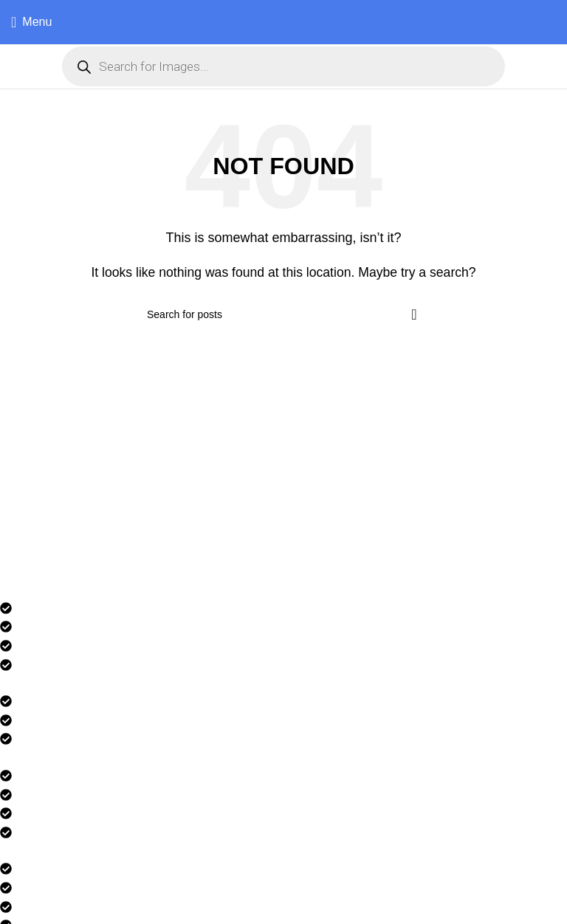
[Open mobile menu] (31, 22)
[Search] (283, 314)
